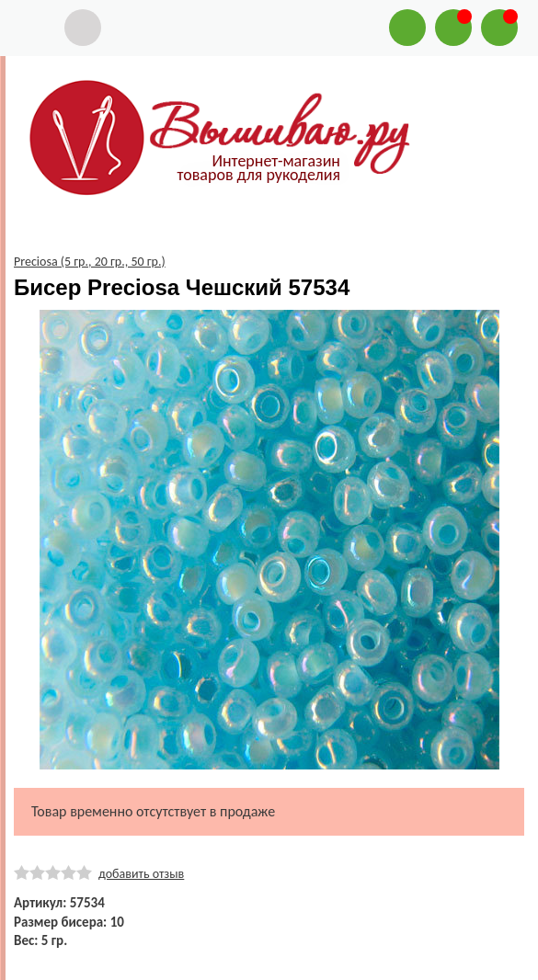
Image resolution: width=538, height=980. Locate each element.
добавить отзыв (141, 874)
